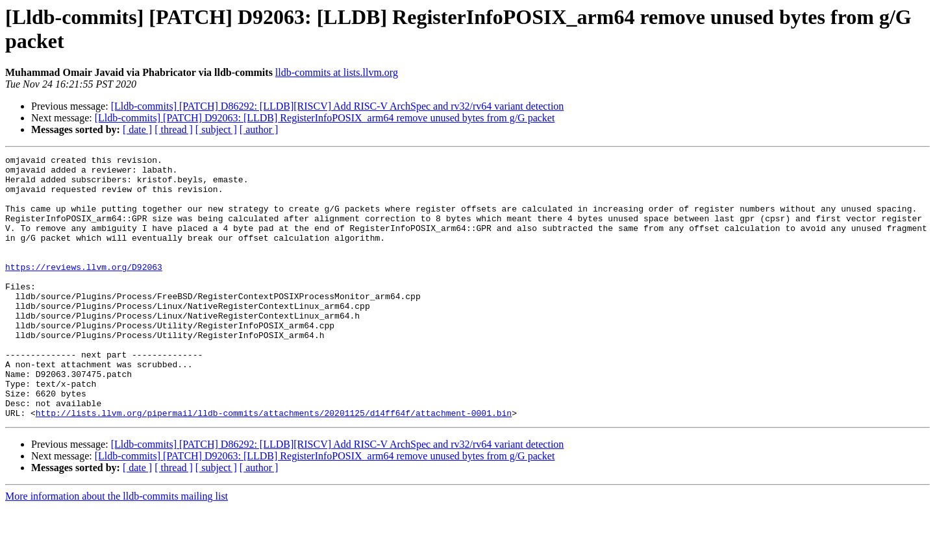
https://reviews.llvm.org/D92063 (84, 290)
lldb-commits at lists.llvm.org (337, 72)
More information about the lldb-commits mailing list (117, 549)
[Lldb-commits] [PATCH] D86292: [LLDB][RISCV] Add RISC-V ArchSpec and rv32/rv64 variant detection (338, 106)
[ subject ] (216, 129)
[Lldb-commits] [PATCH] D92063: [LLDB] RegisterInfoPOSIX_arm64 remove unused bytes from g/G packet (325, 118)
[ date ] (137, 129)
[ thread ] (174, 129)
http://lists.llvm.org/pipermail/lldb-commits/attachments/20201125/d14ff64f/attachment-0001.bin (274, 465)
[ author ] (259, 129)
